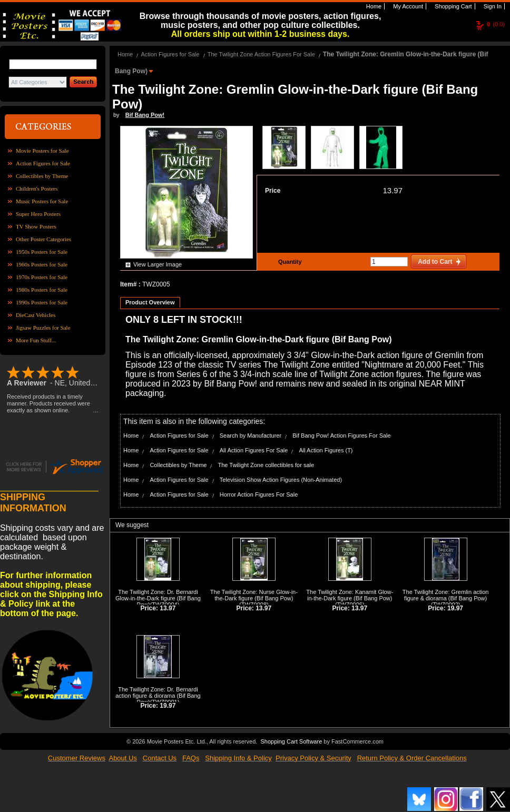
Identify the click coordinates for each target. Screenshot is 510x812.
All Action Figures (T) (326, 450)
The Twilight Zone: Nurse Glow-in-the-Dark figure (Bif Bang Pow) (254, 595)
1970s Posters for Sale (42, 277)
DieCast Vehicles (36, 315)
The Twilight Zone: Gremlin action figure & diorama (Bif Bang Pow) (446, 595)
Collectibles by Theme (42, 176)
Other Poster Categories (43, 239)
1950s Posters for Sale (42, 252)
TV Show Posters (36, 226)
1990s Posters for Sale (42, 302)
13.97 (393, 190)
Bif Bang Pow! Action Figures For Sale (341, 435)
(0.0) (496, 24)
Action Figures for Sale (43, 163)
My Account (407, 6)
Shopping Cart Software (291, 741)
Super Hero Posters (38, 214)
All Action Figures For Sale (254, 450)
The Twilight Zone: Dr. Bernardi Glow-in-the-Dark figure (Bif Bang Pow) (158, 598)
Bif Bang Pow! (145, 115)
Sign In (492, 6)
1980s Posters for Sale (42, 290)
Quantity (289, 262)
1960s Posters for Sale (42, 264)
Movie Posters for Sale (42, 151)
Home (373, 6)
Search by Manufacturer (251, 435)
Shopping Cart (452, 6)
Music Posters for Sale (42, 201)
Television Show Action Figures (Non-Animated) (281, 480)
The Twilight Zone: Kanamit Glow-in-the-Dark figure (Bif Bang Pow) (350, 595)
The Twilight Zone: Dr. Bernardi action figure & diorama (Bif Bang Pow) (158, 696)
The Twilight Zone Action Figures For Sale (261, 54)
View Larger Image (158, 264)
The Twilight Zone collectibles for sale (266, 465)
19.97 (455, 608)
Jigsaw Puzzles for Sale (43, 328)
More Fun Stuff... (36, 340)
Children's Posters (37, 189)
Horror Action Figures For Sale (259, 494)
